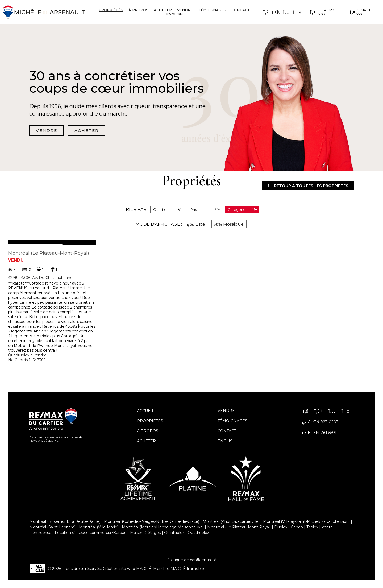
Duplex (281, 527)
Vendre (185, 10)
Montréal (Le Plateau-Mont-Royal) (49, 253)
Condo (297, 527)
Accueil (146, 411)
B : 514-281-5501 (362, 12)
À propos (138, 10)
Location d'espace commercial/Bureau (91, 533)
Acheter (163, 10)
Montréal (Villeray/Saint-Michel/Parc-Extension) (306, 522)
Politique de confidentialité (191, 560)
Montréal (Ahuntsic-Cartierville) (231, 522)
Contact (241, 10)
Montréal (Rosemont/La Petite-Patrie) (65, 522)
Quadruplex (198, 533)
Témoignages (212, 10)
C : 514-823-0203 (323, 12)
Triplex (312, 527)
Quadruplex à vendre (27, 355)
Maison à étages (145, 533)
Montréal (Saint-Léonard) (52, 527)
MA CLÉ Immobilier (189, 569)
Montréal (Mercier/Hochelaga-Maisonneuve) (163, 527)
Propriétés (111, 10)
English (174, 14)
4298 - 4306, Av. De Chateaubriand (40, 278)
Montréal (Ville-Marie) (99, 527)
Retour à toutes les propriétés (303, 186)
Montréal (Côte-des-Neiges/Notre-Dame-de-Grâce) (152, 522)
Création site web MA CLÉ (127, 569)
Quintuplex (174, 533)
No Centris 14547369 (27, 360)
